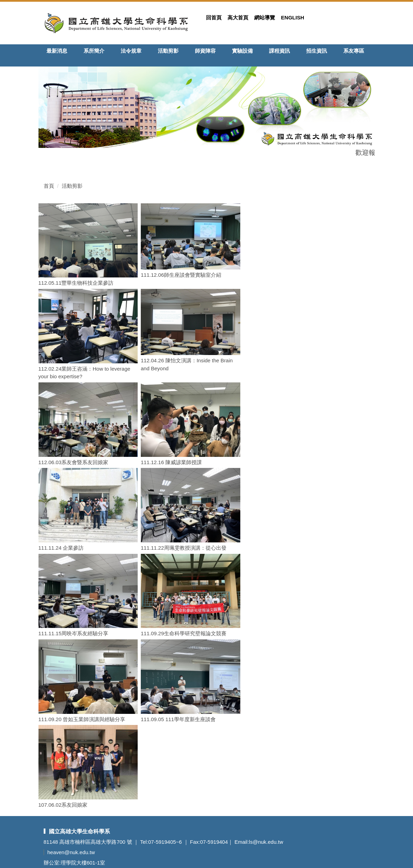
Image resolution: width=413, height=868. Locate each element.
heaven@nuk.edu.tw (71, 852)
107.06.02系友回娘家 (63, 805)
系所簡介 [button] (94, 51)
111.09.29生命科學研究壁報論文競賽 (184, 633)
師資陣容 (205, 51)
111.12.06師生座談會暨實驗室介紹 (181, 275)
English (292, 17)
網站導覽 (265, 17)
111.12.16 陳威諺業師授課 (171, 462)
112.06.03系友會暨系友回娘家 (74, 462)
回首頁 (214, 17)
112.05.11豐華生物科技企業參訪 (76, 283)
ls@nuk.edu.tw (266, 842)
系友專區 (354, 51)
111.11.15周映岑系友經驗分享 (74, 633)
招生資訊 (317, 51)
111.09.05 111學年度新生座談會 (178, 719)
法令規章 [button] (131, 51)
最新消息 (57, 51)
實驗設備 (242, 51)
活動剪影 (168, 51)
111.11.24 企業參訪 (61, 548)
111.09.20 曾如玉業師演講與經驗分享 (82, 719)
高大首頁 (238, 17)
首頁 (49, 186)
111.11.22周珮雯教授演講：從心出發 (184, 548)
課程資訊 (279, 51)
